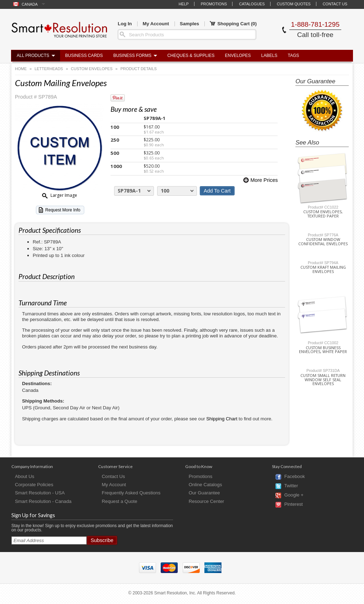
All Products (33, 56)
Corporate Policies (34, 485)
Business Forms (132, 56)
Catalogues (252, 4)
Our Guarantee (204, 493)
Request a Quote (119, 501)
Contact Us (335, 4)
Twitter (291, 486)
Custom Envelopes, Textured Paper (323, 214)
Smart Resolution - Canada (43, 501)
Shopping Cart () (233, 24)
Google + (294, 495)
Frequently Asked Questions (131, 493)
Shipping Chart (222, 419)
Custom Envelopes (92, 69)
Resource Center (207, 501)
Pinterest (294, 505)
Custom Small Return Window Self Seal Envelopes (323, 380)
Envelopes (238, 56)
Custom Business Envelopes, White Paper (323, 350)
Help (183, 4)
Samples (189, 24)
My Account (156, 24)
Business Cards (84, 56)
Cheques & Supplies (191, 56)
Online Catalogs (205, 485)
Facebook (295, 477)
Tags (294, 56)
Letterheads (49, 69)
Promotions (214, 4)
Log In (125, 24)
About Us (25, 476)
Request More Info (63, 210)
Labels (269, 56)
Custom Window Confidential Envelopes (323, 242)
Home (21, 69)
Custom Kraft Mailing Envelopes (323, 269)
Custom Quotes (294, 4)
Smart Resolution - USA (40, 493)
